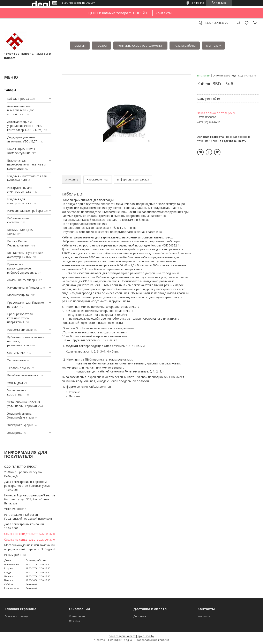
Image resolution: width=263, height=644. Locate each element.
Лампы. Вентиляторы (22, 280)
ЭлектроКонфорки (20, 425)
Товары (101, 45)
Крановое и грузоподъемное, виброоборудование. (22, 268)
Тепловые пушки (19, 368)
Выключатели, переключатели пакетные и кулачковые (26, 164)
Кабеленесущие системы (18, 220)
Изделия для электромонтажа (19, 201)
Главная (80, 45)
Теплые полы (16, 360)
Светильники (16, 353)
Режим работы (185, 45)
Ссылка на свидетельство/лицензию (29, 534)
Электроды (15, 433)
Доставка (140, 616)
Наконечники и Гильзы (23, 287)
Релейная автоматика (23, 375)
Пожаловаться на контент (152, 640)
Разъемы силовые (20, 330)
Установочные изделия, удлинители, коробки (24, 404)
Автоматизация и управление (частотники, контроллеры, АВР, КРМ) (25, 126)
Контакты (204, 616)
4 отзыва (198, 3)
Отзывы (74, 621)
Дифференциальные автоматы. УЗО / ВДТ (22, 139)
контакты (164, 13)
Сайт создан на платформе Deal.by (131, 636)
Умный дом (15, 383)
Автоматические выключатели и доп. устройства (21, 110)
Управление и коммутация (17, 392)
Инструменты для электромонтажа (20, 190)
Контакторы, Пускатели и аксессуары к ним (25, 255)
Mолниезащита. (18, 295)
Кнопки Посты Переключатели (18, 243)
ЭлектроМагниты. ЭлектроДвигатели (20, 416)
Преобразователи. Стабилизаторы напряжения (20, 318)
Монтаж (212, 45)
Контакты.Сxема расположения (140, 45)
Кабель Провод (18, 99)
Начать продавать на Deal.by (77, 3)
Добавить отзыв (247, 23)
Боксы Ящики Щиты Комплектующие (21, 151)
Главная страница (17, 616)
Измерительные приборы (25, 211)
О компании (77, 616)
